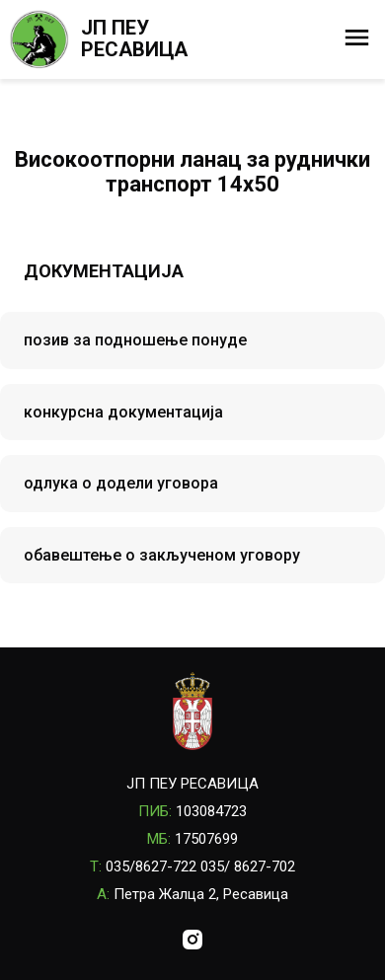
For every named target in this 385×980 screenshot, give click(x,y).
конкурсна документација (123, 412)
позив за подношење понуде (135, 340)
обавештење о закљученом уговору (162, 555)
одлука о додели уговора (121, 483)
